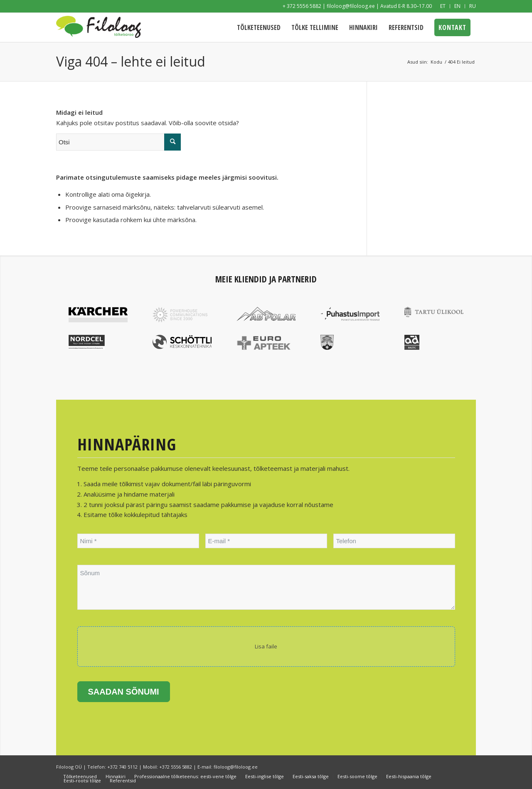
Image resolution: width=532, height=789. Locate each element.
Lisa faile (266, 646)
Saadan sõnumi (124, 692)
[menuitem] (443, 6)
